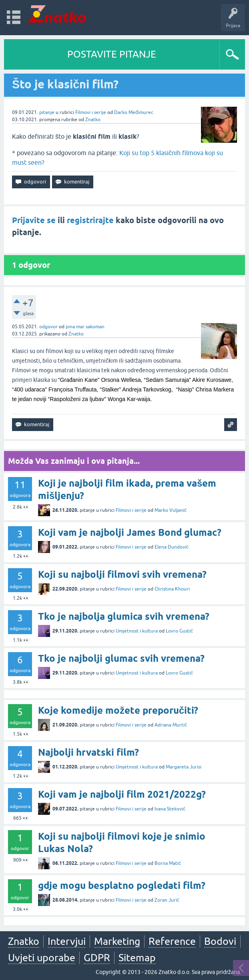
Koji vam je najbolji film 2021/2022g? (122, 794)
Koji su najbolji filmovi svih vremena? (122, 574)
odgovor (48, 327)
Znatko (93, 120)
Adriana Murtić (171, 725)
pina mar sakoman (85, 327)
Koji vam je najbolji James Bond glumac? (130, 532)
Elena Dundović (172, 547)
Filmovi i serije (91, 112)
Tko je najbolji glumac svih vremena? (121, 658)
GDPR (97, 958)
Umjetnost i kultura (137, 631)
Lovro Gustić (179, 631)
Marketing (117, 941)
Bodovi (220, 941)
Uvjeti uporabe (42, 958)
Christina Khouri (172, 589)
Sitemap (137, 958)
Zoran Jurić (167, 900)
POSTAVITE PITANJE (112, 54)
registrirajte (90, 220)
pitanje (47, 112)
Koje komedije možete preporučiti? (118, 710)
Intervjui (67, 941)
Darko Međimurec (134, 112)
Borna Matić (168, 863)
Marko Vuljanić (171, 510)
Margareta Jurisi (184, 767)
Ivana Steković (170, 809)
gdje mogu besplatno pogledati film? (122, 885)
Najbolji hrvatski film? (88, 752)
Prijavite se (34, 220)
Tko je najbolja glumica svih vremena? (124, 616)
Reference (172, 941)
